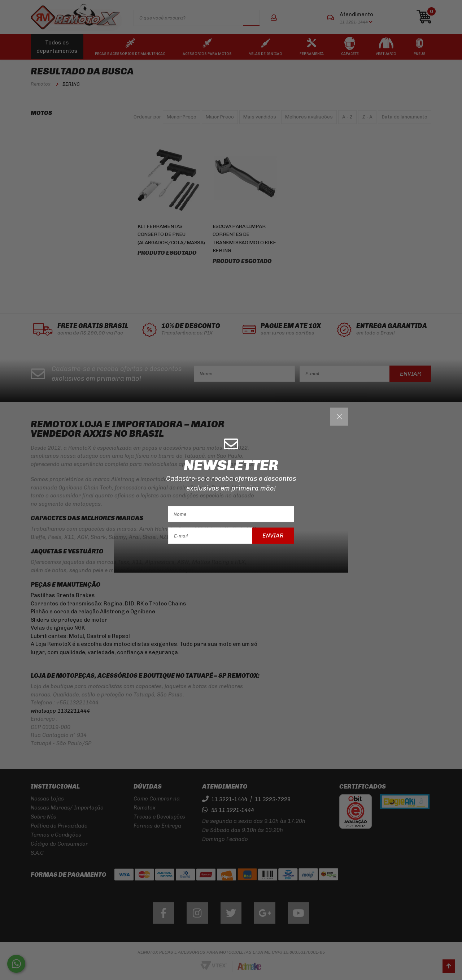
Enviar (273, 536)
